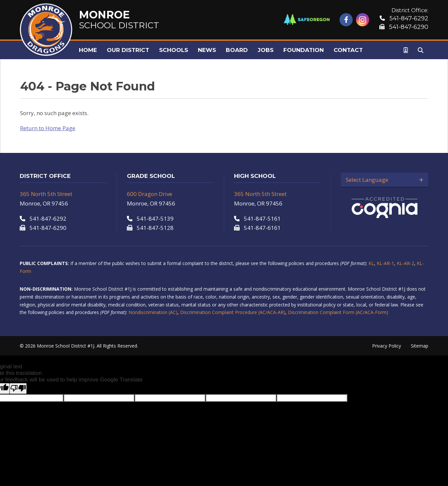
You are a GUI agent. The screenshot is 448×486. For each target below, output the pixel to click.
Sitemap (420, 346)
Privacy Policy (387, 346)
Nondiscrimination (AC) (153, 312)
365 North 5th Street (46, 194)
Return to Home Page (48, 128)
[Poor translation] (18, 389)
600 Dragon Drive (150, 194)
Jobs (266, 50)
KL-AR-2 (405, 263)
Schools (174, 50)
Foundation (304, 50)
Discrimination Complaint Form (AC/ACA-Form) (338, 312)
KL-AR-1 (385, 263)
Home (88, 50)
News (207, 50)
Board (237, 50)
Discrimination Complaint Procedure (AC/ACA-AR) (233, 312)
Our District (128, 50)
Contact (348, 50)
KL (371, 263)
